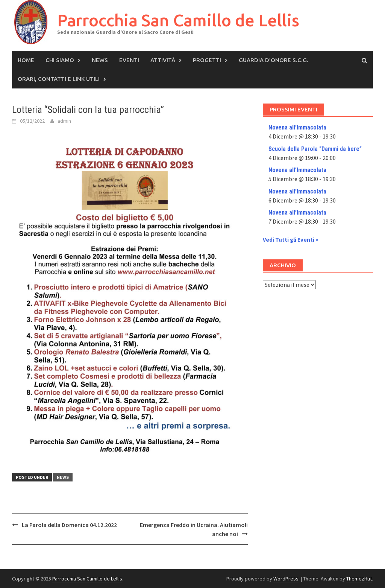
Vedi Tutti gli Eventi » (291, 240)
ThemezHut (359, 579)
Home (26, 60)
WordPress (286, 579)
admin (64, 121)
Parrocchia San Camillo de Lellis (178, 20)
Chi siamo (60, 60)
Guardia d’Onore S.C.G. (274, 60)
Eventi (129, 60)
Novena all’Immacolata (297, 127)
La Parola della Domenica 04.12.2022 (69, 525)
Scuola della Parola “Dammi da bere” (315, 149)
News (100, 60)
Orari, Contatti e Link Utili (59, 79)
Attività (163, 60)
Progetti (207, 60)
